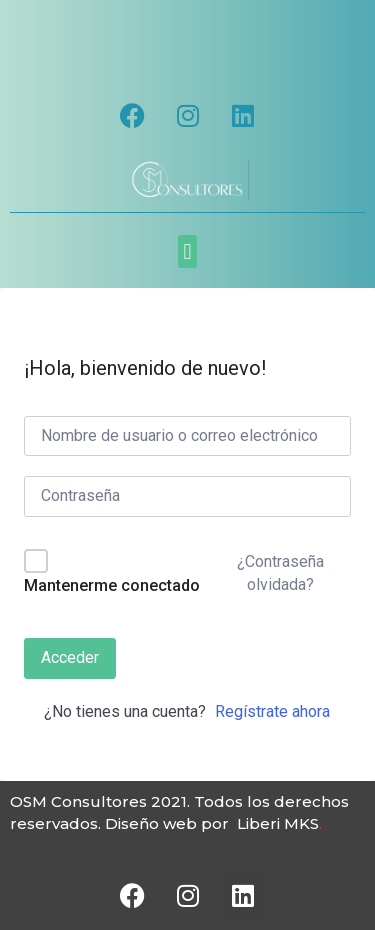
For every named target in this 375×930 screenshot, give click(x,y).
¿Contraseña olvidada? (280, 572)
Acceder (70, 657)
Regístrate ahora (272, 711)
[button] (187, 251)
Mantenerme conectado (112, 585)
